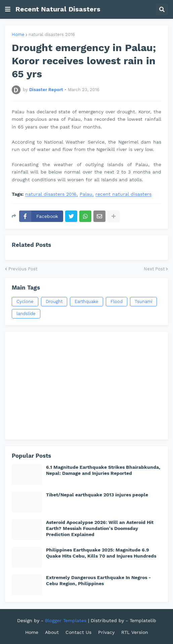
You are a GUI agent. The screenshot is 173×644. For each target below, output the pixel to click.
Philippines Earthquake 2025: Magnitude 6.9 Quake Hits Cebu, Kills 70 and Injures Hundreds (101, 553)
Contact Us (78, 632)
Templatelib (143, 620)
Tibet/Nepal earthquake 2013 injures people (97, 495)
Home (18, 34)
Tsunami (143, 301)
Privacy (106, 632)
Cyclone (25, 301)
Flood (117, 301)
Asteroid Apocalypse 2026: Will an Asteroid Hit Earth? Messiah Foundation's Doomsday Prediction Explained (100, 528)
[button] (8, 9)
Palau (86, 194)
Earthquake (86, 301)
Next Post (154, 269)
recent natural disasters (123, 194)
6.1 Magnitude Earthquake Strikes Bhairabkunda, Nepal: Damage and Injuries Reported (103, 470)
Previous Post (23, 269)
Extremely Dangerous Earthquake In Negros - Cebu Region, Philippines (98, 580)
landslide (26, 314)
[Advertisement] (86, 386)
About (52, 632)
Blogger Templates (66, 620)
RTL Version (135, 632)
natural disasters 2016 (52, 34)
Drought (54, 301)
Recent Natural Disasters (58, 9)
